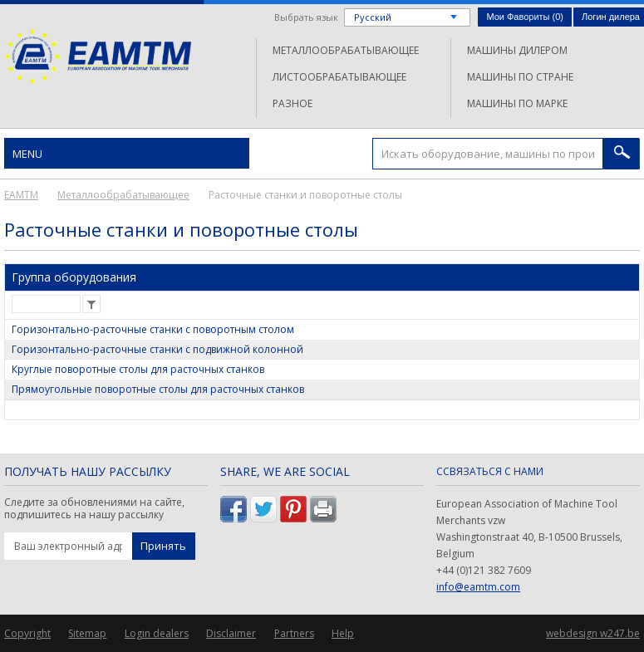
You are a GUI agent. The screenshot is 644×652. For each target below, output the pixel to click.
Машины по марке (517, 103)
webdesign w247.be (593, 633)
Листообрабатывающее (339, 77)
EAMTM (98, 56)
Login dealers (157, 633)
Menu (27, 154)
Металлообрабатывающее (346, 50)
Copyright (27, 633)
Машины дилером (517, 50)
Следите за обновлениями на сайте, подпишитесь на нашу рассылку (94, 509)
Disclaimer (231, 633)
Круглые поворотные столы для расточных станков (138, 369)
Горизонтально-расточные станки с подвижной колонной (157, 349)
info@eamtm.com (478, 587)
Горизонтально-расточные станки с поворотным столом (153, 329)
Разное (293, 103)
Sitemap (87, 633)
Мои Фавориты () (525, 17)
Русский (373, 17)
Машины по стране (520, 77)
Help (343, 633)
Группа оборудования (74, 277)
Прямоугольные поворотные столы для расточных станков (158, 389)
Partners (294, 633)
